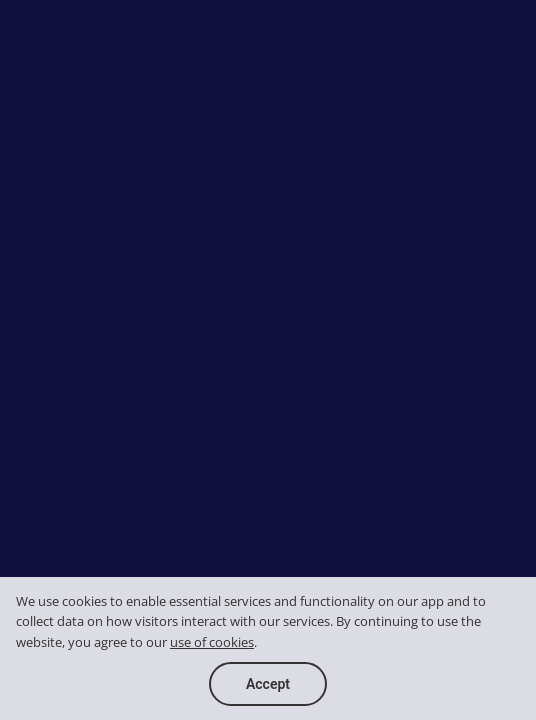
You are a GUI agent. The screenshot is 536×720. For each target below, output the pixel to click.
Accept (268, 684)
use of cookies (212, 642)
